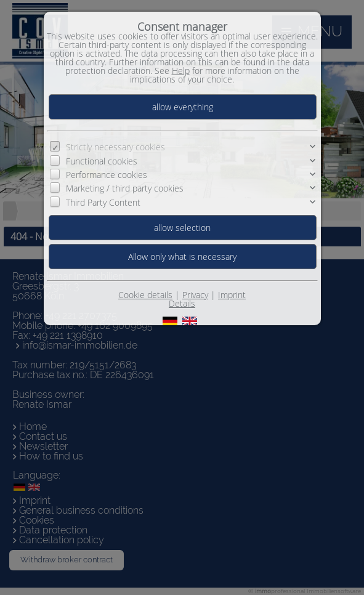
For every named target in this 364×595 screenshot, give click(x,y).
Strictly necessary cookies (115, 147)
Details (182, 303)
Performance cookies (107, 175)
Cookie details (145, 295)
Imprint (232, 295)
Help (181, 71)
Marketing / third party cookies (125, 188)
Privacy (195, 295)
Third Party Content (103, 202)
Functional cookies (102, 161)
